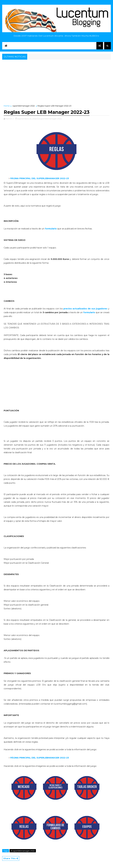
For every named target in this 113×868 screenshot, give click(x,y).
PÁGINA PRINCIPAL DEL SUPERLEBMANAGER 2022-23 (40, 758)
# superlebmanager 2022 (23, 851)
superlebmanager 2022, (51, 119)
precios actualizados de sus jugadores (85, 309)
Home (7, 106)
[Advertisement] (56, 82)
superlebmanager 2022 (24, 106)
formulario (51, 229)
